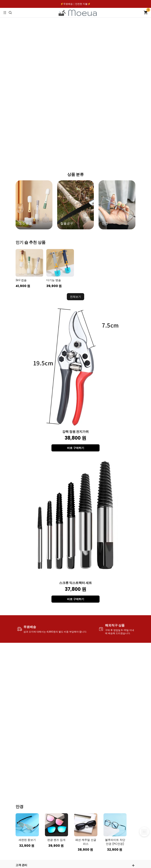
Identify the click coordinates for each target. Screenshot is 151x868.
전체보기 (75, 297)
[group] (34, 205)
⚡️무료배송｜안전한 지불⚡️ (76, 4)
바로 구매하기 (76, 448)
